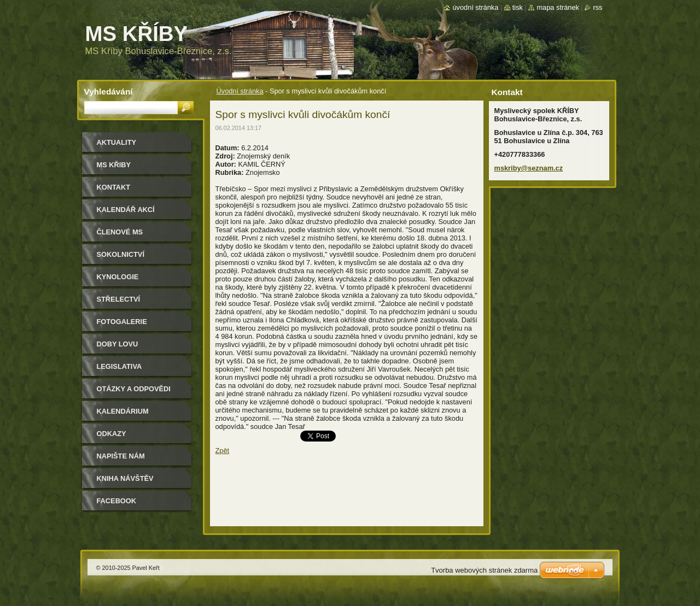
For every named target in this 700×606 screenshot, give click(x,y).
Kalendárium (123, 411)
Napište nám (121, 456)
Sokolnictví (121, 254)
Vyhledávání (109, 92)
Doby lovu (118, 344)
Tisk (518, 7)
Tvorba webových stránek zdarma (484, 570)
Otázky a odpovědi (134, 389)
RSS (597, 7)
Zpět (223, 451)
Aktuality (117, 142)
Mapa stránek (558, 7)
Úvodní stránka (240, 91)
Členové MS (120, 232)
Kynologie (118, 277)
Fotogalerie (122, 322)
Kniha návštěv (125, 478)
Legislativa (119, 366)
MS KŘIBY (114, 165)
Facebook (117, 501)
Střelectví (119, 299)
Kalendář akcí (126, 210)
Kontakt (114, 187)
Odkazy (112, 434)
